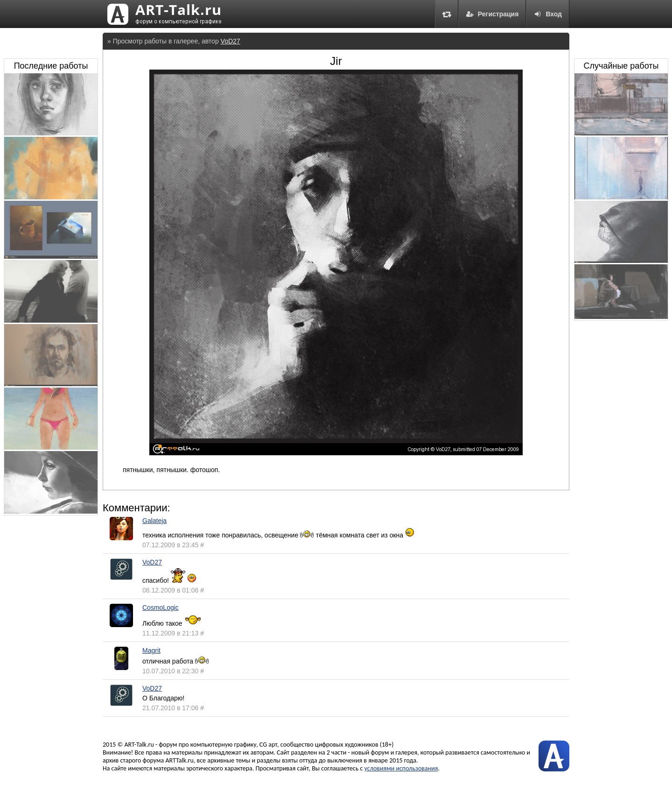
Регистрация (492, 14)
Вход (548, 14)
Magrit (151, 650)
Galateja (154, 521)
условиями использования (401, 768)
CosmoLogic (161, 607)
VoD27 (231, 41)
